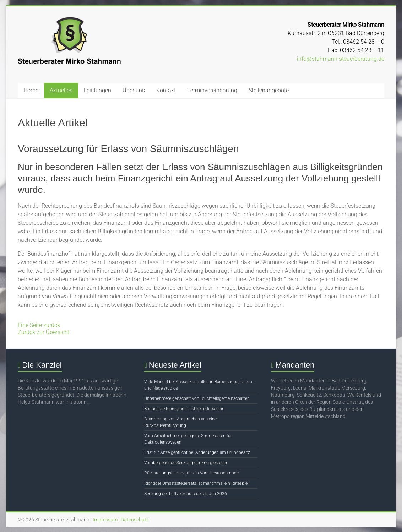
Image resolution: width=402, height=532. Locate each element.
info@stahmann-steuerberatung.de (341, 59)
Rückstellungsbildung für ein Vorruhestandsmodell (192, 473)
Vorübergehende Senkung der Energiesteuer (186, 463)
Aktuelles (61, 90)
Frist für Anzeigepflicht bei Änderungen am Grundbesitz (197, 452)
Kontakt (166, 90)
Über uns (134, 90)
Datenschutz (135, 520)
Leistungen (97, 90)
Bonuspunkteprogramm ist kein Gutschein (184, 409)
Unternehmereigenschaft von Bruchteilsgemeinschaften (197, 398)
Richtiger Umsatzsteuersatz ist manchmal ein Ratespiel (196, 483)
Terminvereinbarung (212, 90)
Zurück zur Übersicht (44, 332)
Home (31, 90)
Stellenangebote (269, 90)
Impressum (105, 520)
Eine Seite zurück (39, 325)
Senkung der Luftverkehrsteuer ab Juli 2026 (186, 494)
